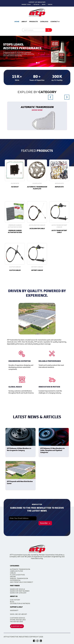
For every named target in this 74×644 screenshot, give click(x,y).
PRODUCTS (33, 21)
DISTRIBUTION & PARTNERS (23, 604)
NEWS (44, 4)
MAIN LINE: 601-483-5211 (22, 614)
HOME (17, 21)
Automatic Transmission (23, 569)
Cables (16, 573)
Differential (18, 580)
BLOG (15, 602)
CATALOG (36, 4)
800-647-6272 (42, 2)
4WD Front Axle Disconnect (25, 582)
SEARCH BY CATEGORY (21, 593)
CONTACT (55, 21)
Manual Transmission (22, 578)
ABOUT (24, 21)
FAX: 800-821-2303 (20, 622)
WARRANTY (17, 611)
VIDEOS (50, 4)
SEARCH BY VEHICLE (21, 589)
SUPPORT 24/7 (20, 626)
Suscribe (45, 523)
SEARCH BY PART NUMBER (23, 591)
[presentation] (50, 99)
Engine (16, 577)
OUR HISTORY (18, 600)
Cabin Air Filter (20, 571)
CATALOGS (44, 21)
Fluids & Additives (21, 575)
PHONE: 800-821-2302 (21, 620)
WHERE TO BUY (26, 4)
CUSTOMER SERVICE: (21, 618)
